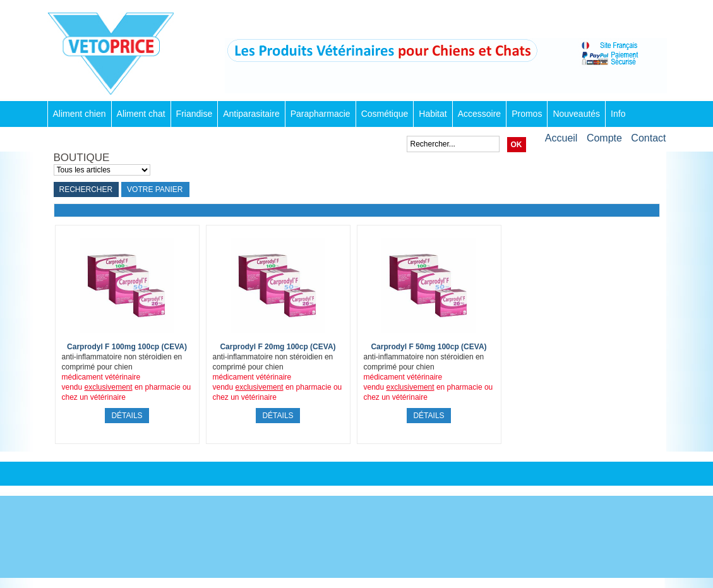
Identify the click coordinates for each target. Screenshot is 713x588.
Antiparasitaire (251, 114)
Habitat (433, 114)
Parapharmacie (321, 114)
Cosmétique (385, 114)
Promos (527, 114)
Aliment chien (80, 114)
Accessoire (479, 114)
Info (618, 114)
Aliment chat (141, 114)
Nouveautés (576, 114)
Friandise (195, 114)
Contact (648, 138)
